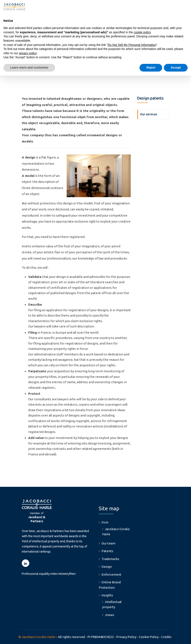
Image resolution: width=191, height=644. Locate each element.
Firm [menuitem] (105, 522)
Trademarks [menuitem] (110, 559)
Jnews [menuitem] (110, 615)
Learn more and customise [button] (29, 67)
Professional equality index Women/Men (49, 574)
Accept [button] (176, 67)
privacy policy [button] (28, 53)
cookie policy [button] (142, 32)
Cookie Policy (149, 637)
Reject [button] (151, 67)
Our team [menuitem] (108, 543)
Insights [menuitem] (107, 595)
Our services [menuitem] (148, 114)
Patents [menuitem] (107, 551)
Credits (166, 637)
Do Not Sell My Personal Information (132, 45)
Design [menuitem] (107, 567)
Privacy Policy (126, 637)
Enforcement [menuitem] (111, 574)
